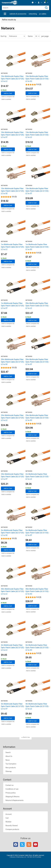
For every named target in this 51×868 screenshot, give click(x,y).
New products (11, 768)
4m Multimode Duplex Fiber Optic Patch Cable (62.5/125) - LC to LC (37, 706)
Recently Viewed (12, 826)
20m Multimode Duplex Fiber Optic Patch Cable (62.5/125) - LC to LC (37, 306)
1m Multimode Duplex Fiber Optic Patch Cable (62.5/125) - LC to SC (37, 247)
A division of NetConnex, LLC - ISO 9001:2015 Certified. (25, 857)
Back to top (26, 737)
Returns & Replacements (15, 800)
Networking (33, 14)
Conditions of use (12, 789)
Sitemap (9, 771)
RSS (29, 844)
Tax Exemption (11, 764)
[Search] (46, 8)
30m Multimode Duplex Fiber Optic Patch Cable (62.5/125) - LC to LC (13, 591)
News (8, 760)
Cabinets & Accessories (18, 14)
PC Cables (43, 14)
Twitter (22, 844)
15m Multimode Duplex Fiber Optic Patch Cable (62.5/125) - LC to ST (37, 191)
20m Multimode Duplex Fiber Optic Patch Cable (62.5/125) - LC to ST (37, 362)
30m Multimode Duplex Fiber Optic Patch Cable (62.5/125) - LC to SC (37, 591)
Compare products (12, 829)
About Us (9, 756)
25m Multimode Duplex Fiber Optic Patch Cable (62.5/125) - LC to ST (13, 477)
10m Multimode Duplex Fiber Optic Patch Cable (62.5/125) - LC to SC (37, 79)
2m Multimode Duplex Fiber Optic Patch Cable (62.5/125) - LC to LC (37, 477)
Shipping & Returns (12, 797)
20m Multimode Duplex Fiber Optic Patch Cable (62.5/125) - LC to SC (13, 362)
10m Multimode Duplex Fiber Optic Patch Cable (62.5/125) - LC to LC (13, 79)
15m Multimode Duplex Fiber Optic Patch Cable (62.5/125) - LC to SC (13, 191)
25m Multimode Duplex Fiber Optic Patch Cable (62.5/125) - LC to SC (37, 418)
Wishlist (8, 822)
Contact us (9, 785)
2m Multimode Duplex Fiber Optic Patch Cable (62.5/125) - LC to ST (37, 533)
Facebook (16, 844)
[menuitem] (34, 2)
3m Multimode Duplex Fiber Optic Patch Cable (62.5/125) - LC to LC (13, 648)
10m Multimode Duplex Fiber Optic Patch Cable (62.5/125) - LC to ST (13, 135)
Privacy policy (11, 793)
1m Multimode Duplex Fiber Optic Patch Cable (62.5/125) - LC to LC (13, 247)
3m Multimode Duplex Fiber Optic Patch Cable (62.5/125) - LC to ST (13, 706)
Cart (7, 818)
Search (8, 752)
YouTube (35, 844)
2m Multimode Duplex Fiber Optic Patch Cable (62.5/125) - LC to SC (13, 533)
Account (9, 814)
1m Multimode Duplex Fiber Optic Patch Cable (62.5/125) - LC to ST (13, 306)
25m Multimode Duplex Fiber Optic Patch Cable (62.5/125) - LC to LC (13, 418)
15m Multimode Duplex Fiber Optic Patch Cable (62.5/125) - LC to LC (37, 135)
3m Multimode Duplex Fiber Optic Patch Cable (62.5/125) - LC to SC (37, 648)
